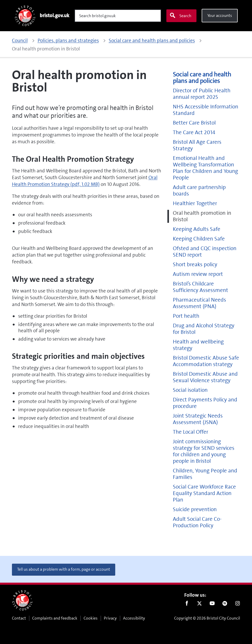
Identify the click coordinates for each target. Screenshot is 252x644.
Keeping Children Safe (199, 239)
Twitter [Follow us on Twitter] (199, 604)
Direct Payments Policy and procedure (205, 403)
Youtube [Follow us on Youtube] (212, 604)
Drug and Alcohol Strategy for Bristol (204, 329)
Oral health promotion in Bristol (202, 216)
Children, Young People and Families (205, 474)
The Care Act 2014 (194, 132)
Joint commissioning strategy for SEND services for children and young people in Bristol (204, 451)
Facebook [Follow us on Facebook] (187, 604)
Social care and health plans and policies (202, 78)
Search (180, 16)
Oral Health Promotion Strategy (85, 181)
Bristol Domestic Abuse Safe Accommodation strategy (206, 361)
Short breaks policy (195, 265)
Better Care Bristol (194, 123)
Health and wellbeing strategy (198, 345)
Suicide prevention (195, 509)
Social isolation (190, 390)
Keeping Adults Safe (197, 229)
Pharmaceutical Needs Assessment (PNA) (199, 303)
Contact (19, 618)
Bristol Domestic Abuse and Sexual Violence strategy (205, 377)
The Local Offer (190, 432)
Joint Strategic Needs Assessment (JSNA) (198, 419)
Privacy (110, 618)
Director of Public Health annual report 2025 (202, 94)
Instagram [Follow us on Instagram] (238, 604)
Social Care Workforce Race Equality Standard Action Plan (204, 493)
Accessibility (134, 618)
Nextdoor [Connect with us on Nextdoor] (225, 604)
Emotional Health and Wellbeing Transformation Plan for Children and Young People (205, 168)
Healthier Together (195, 203)
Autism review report (198, 274)
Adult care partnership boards (199, 191)
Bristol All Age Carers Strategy (197, 145)
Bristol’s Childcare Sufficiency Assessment (200, 287)
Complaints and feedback (55, 618)
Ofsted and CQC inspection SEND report (205, 252)
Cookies (91, 618)
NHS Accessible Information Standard (206, 110)
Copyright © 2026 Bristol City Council (207, 618)
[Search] (118, 16)
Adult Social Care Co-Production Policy (197, 522)
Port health (186, 316)
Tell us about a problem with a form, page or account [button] (64, 569)
